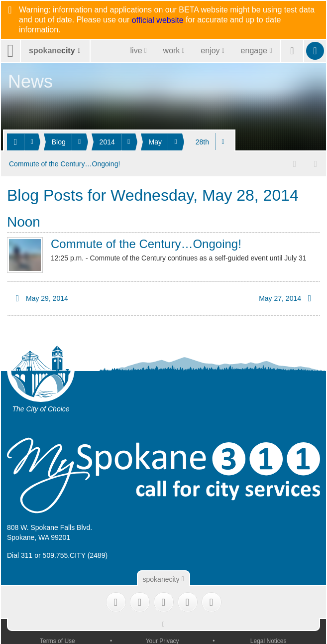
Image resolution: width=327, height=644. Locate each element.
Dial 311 (20, 555)
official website (158, 20)
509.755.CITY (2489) (75, 555)
